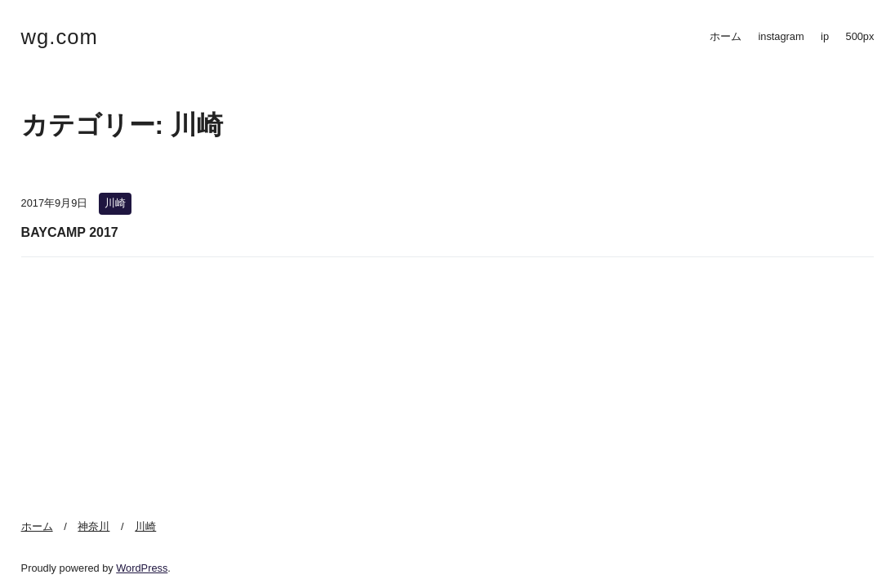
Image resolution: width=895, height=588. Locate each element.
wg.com (60, 37)
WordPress (142, 568)
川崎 (115, 203)
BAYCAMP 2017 (70, 232)
